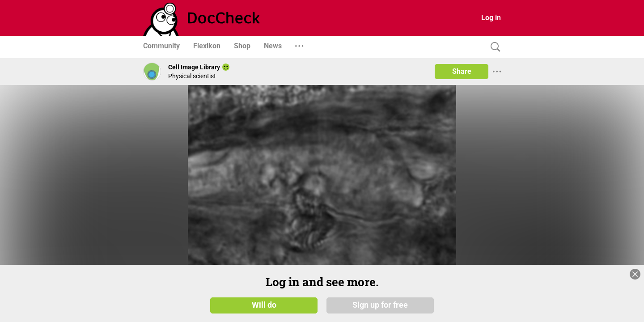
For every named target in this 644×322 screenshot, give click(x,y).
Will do (264, 305)
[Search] (493, 47)
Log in (491, 18)
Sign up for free (380, 305)
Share (462, 71)
